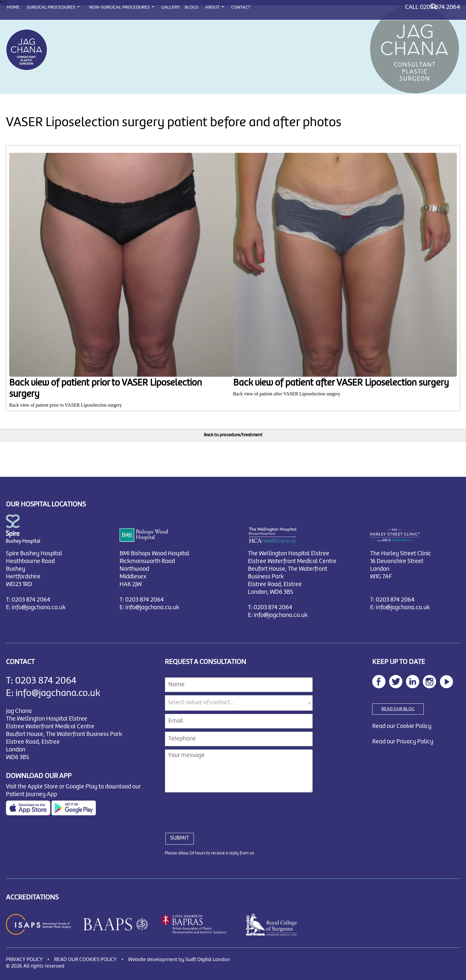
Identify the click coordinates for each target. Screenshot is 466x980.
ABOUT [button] (213, 7)
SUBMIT (180, 838)
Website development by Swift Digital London (179, 959)
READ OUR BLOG (398, 708)
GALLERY (171, 7)
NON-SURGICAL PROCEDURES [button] (120, 7)
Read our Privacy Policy (403, 741)
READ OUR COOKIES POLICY (85, 959)
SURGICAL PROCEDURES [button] (51, 7)
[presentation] (210, 809)
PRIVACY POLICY (24, 959)
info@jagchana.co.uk (39, 607)
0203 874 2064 (440, 7)
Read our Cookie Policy (402, 726)
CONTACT (241, 7)
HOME (13, 7)
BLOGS (191, 7)
